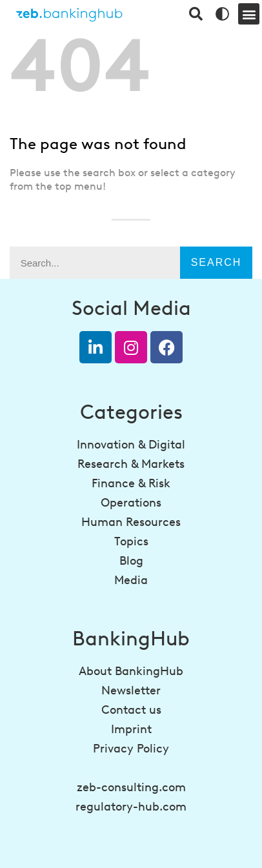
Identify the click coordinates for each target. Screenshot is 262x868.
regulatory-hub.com (131, 807)
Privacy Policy (131, 749)
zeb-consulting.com (131, 787)
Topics (131, 541)
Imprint (131, 729)
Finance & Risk (131, 483)
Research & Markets (131, 464)
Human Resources (131, 522)
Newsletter (131, 691)
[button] (249, 14)
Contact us (131, 710)
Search (217, 262)
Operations (131, 503)
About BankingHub (131, 671)
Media (131, 580)
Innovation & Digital (131, 445)
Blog (131, 561)
